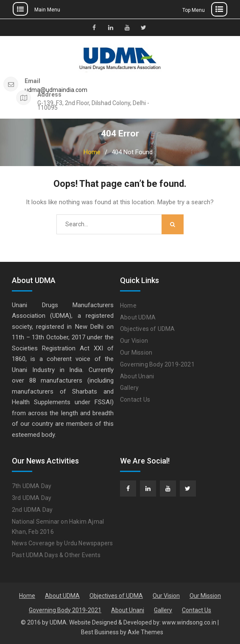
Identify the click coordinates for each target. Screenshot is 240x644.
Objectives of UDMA (148, 329)
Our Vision (134, 341)
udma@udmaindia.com (56, 90)
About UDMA (138, 317)
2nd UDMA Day (32, 510)
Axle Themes (145, 632)
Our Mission (136, 353)
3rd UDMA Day (32, 498)
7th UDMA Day (32, 486)
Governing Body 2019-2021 (157, 364)
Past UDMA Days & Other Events (56, 555)
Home (128, 305)
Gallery (129, 388)
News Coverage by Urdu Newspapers (62, 543)
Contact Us (135, 400)
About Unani (137, 376)
